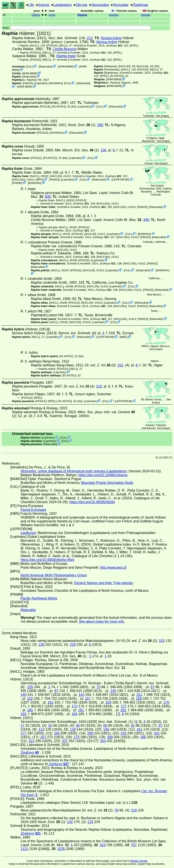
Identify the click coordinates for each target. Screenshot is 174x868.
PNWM (17, 183)
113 (41, 729)
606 (48, 197)
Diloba (36, 15)
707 (134, 845)
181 (81, 710)
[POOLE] (52, 45)
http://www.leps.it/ (113, 567)
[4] (77, 333)
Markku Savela (139, 861)
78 (116, 810)
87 (153, 687)
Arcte (52, 15)
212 (90, 38)
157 (88, 699)
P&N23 (28, 83)
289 (110, 737)
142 (81, 695)
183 (23, 714)
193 (57, 733)
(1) (77, 150)
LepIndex (41, 83)
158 (139, 699)
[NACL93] (124, 66)
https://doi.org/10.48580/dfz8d (92, 502)
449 (146, 220)
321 (31, 741)
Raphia (82, 15)
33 (50, 726)
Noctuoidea (100, 5)
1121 (24, 849)
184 (74, 714)
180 (30, 710)
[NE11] (63, 45)
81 (133, 726)
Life (31, 5)
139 (41, 645)
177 (124, 706)
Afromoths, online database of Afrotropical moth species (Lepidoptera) (74, 471)
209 (90, 733)
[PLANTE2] (117, 76)
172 (74, 706)
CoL (29, 66)
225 (123, 733)
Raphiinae (140, 5)
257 (43, 737)
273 (77, 737)
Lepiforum (28, 533)
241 (157, 733)
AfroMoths (56, 83)
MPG (40, 180)
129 (73, 729)
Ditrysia (81, 5)
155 (30, 687)
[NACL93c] (19, 180)
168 (100, 125)
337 (65, 741)
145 (106, 729)
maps (165, 116)
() (114, 15)
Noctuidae (121, 5)
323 (103, 845)
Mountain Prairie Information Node (107, 483)
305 (143, 737)
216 (99, 386)
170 (166, 702)
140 (23, 695)
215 (90, 822)
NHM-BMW (66, 66)
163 (108, 702)
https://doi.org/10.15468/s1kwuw (103, 475)
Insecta (44, 5)
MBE (123, 337)
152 (120, 365)
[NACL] (34, 45)
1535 (61, 849)
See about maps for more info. (102, 621)
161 (50, 702)
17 (22, 726)
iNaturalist (45, 66)
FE (157, 66)
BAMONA (35, 183)
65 (105, 726)
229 (73, 645)
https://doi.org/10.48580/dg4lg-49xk (47, 560)
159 (103, 150)
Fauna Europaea (33, 510)
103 (162, 641)
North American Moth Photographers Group (54, 575)
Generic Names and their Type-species (104, 583)
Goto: (77, 28)
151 (139, 695)
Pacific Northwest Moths (39, 598)
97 (56, 691)
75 (98, 687)
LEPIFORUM (120, 180)
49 (78, 726)
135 (113, 691)
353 (103, 741)
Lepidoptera (63, 5)
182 (123, 710)
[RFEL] (134, 45)
